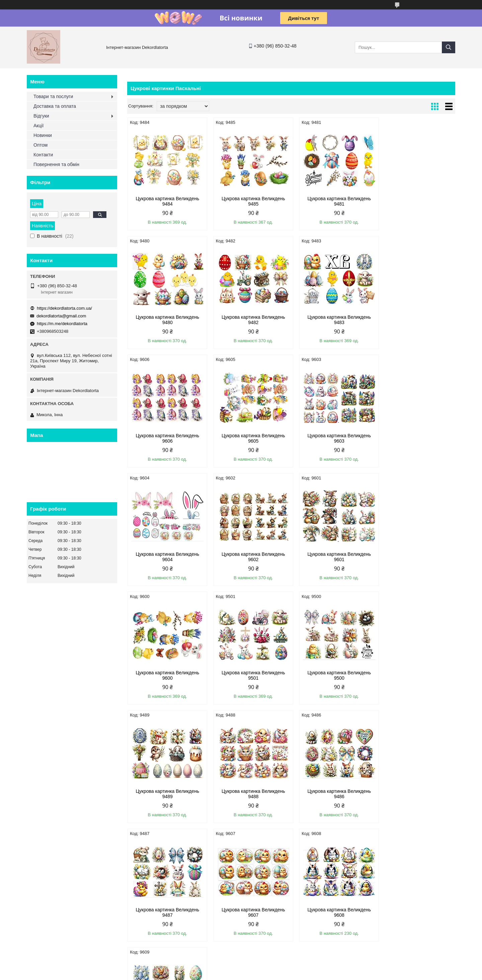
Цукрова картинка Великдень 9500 (333, 557)
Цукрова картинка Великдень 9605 (416, 320)
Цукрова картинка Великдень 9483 (250, 320)
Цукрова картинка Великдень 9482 (166, 320)
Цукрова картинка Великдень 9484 (166, 201)
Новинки (43, 135)
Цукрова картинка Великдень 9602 (333, 438)
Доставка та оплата (55, 106)
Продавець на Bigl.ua (241, 968)
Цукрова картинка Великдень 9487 (333, 675)
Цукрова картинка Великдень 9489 (416, 557)
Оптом (41, 145)
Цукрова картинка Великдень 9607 (416, 675)
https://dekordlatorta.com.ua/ (64, 308)
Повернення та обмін (56, 164)
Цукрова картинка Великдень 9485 (250, 201)
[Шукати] (449, 47)
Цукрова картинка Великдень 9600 (166, 557)
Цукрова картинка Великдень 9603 (166, 438)
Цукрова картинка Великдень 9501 (250, 557)
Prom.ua (272, 962)
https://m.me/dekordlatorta (62, 324)
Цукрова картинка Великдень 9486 (250, 675)
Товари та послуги (53, 96)
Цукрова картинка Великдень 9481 (333, 201)
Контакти (43, 155)
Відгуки (41, 116)
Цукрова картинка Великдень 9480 (416, 201)
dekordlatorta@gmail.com (61, 316)
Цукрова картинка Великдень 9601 (416, 438)
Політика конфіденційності (297, 974)
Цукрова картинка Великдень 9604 (250, 438)
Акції (38, 126)
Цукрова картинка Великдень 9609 (250, 794)
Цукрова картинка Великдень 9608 (166, 794)
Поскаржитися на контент (245, 974)
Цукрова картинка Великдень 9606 (333, 320)
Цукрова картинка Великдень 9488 (166, 675)
